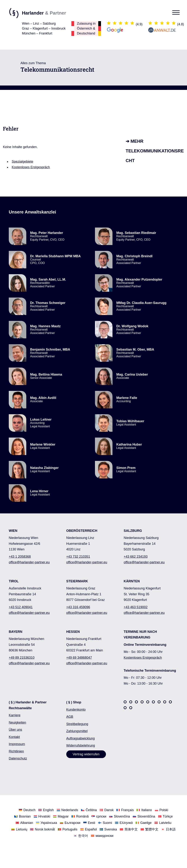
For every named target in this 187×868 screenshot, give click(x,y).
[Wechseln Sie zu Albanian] (24, 823)
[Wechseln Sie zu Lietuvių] (19, 829)
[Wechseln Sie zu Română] (80, 816)
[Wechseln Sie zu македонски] (102, 836)
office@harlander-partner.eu (29, 562)
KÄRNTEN (132, 581)
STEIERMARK (77, 581)
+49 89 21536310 (22, 658)
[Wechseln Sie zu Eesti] (89, 823)
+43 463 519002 (136, 607)
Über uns (15, 730)
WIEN (13, 531)
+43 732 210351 (78, 557)
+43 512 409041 (21, 607)
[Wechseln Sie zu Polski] (162, 810)
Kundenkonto (76, 710)
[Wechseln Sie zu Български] (70, 823)
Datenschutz (18, 758)
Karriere (15, 715)
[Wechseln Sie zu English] (46, 810)
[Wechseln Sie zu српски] (99, 816)
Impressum (17, 744)
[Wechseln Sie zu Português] (68, 829)
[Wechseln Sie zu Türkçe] (165, 816)
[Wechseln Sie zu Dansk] (107, 810)
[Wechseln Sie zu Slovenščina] (144, 816)
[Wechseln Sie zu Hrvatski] (42, 816)
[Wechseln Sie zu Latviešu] (163, 823)
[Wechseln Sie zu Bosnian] (22, 816)
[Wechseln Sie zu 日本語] (168, 829)
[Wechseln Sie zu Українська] (46, 823)
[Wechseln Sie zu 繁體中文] (149, 829)
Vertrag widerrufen (86, 754)
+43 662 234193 (136, 557)
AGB (70, 717)
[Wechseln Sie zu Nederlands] (67, 810)
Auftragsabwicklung (81, 738)
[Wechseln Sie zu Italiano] (144, 810)
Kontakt (14, 737)
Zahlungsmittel (77, 731)
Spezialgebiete (22, 162)
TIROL (14, 581)
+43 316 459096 (78, 607)
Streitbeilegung (77, 724)
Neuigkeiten (17, 723)
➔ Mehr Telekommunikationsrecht (155, 151)
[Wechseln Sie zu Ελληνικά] (124, 823)
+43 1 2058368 (20, 557)
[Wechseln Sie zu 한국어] (81, 836)
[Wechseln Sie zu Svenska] (108, 829)
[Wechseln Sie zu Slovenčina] (120, 816)
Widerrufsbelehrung (81, 745)
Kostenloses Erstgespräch (31, 167)
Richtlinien (16, 751)
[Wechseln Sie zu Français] (125, 810)
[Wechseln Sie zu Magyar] (61, 816)
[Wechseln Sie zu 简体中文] (129, 829)
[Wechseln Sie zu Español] (89, 829)
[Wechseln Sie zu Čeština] (89, 810)
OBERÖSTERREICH (82, 531)
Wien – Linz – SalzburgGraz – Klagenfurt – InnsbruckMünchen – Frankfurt (44, 28)
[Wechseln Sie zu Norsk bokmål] (42, 829)
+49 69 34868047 (79, 658)
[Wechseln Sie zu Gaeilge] (144, 823)
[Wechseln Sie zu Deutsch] (27, 810)
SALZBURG (133, 531)
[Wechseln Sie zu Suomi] (105, 823)
